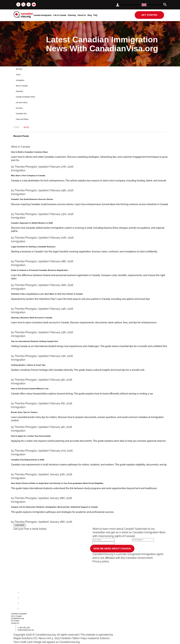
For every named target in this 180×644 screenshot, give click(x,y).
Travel (18, 75)
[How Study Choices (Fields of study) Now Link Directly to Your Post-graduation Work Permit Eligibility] (90, 488)
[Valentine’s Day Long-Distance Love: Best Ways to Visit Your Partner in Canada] (90, 299)
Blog (90, 15)
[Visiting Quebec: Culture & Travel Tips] (90, 370)
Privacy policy (101, 561)
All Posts (19, 69)
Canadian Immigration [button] (19, 614)
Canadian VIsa (21, 114)
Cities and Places (22, 119)
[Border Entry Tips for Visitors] (90, 417)
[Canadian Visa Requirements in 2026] (90, 465)
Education (20, 91)
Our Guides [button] (15, 621)
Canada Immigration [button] (43, 15)
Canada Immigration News (26, 97)
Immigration (20, 80)
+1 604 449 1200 (24, 628)
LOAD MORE (20, 525)
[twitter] (23, 4)
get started (149, 15)
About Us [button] (82, 15)
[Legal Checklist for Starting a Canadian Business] (90, 252)
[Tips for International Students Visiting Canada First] (90, 346)
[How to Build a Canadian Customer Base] (90, 157)
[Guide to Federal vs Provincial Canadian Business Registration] (90, 275)
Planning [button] (72, 15)
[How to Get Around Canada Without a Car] (90, 394)
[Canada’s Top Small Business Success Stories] (90, 204)
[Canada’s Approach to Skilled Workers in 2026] (90, 228)
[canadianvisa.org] (23, 15)
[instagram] (29, 4)
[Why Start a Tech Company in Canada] (90, 181)
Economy (19, 108)
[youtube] (34, 4)
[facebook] (18, 4)
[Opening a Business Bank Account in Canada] (90, 322)
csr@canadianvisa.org (26, 630)
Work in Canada (22, 86)
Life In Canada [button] (60, 15)
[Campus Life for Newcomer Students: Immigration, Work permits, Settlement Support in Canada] (90, 512)
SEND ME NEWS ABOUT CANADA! (112, 549)
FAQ (95, 15)
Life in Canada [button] (16, 616)
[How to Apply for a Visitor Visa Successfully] (90, 441)
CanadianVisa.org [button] (18, 618)
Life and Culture (22, 103)
